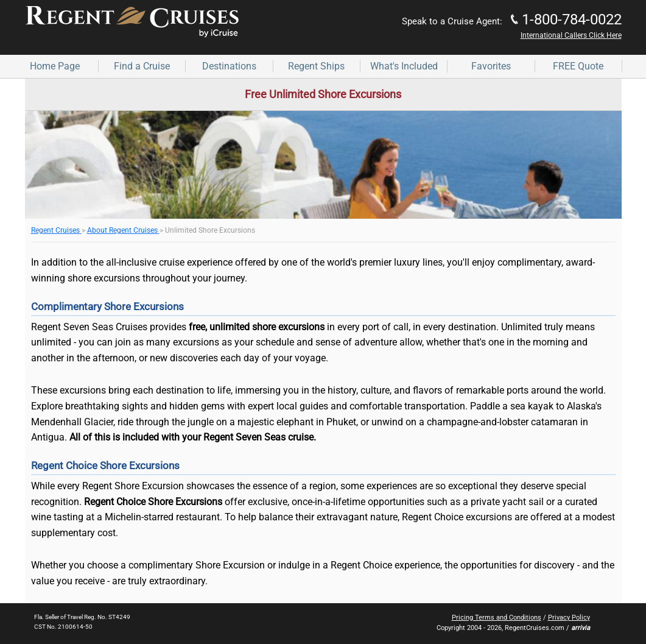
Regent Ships (316, 66)
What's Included (404, 66)
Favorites (491, 66)
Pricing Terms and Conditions (497, 617)
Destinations (229, 66)
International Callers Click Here (571, 35)
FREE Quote (578, 66)
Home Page (55, 66)
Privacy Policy (569, 617)
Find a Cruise (142, 66)
